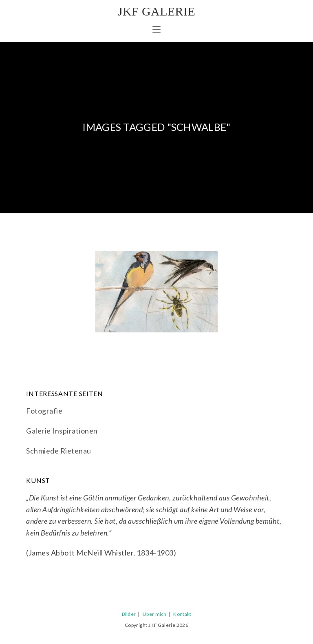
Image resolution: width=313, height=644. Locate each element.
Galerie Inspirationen (62, 431)
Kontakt (182, 614)
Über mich (155, 614)
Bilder (129, 614)
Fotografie (44, 411)
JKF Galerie (156, 11)
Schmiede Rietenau (59, 451)
